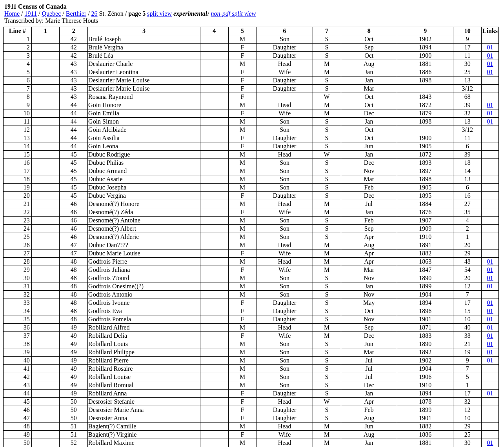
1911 (31, 14)
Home (12, 14)
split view (159, 14)
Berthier (76, 14)
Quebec (51, 14)
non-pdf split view (234, 14)
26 (95, 14)
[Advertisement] (452, 14)
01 (490, 47)
